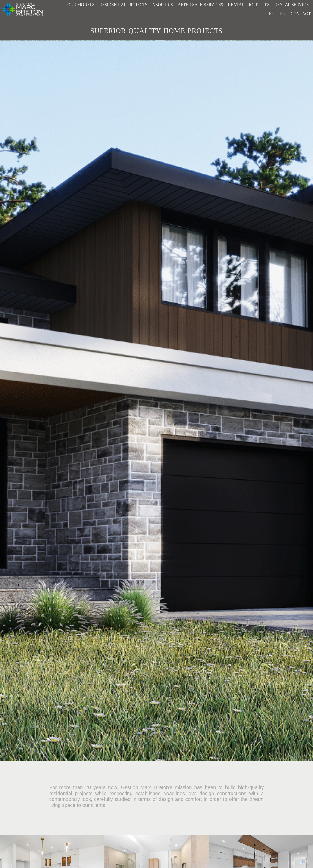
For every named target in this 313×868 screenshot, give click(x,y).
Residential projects (123, 5)
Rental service (291, 5)
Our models (81, 5)
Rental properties (249, 5)
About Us (163, 5)
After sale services (200, 5)
